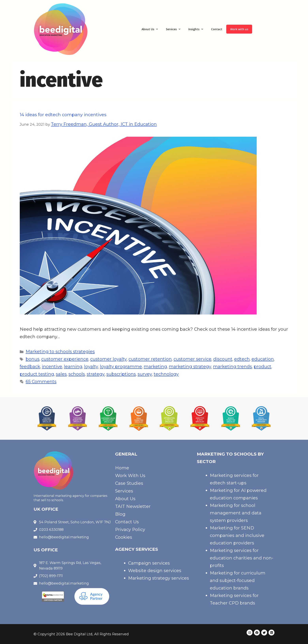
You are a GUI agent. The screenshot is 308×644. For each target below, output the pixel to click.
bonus (33, 359)
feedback (30, 367)
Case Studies (129, 483)
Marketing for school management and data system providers (236, 513)
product (262, 367)
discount (223, 359)
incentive (52, 367)
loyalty (91, 367)
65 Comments (41, 382)
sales (61, 374)
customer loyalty (108, 359)
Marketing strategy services (159, 578)
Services (173, 29)
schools (77, 374)
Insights (196, 29)
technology (166, 374)
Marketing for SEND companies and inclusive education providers (237, 535)
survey (145, 374)
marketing (155, 367)
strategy (96, 374)
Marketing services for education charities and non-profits (242, 558)
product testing (37, 374)
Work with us (239, 29)
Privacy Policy (130, 530)
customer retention (150, 359)
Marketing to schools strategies (60, 352)
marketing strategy (190, 367)
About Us (150, 29)
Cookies (124, 537)
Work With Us (130, 476)
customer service (192, 359)
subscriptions (121, 374)
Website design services (155, 571)
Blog (120, 514)
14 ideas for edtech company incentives (63, 115)
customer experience (65, 359)
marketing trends (232, 367)
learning (73, 367)
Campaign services (149, 563)
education (263, 359)
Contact (217, 29)
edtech (242, 359)
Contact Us (127, 522)
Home (122, 468)
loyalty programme (121, 367)
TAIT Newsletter (133, 506)
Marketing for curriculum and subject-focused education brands (238, 580)
